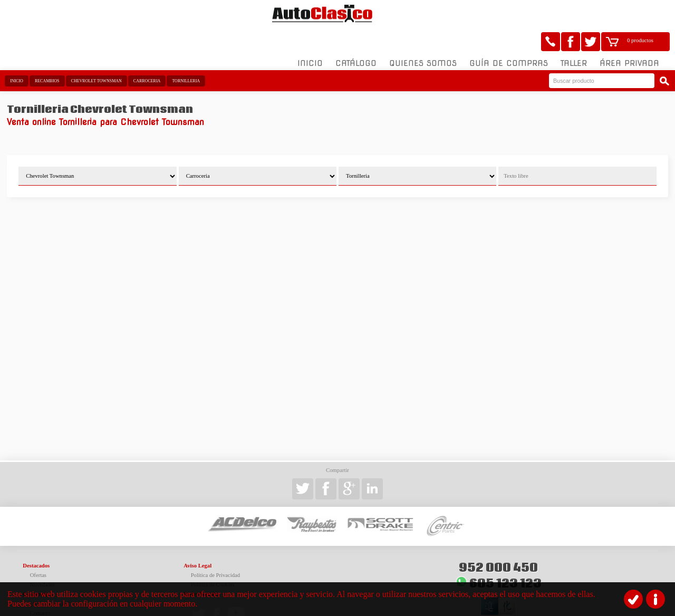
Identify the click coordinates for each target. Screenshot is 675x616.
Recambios (47, 54)
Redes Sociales (201, 567)
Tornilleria (186, 54)
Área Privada (629, 36)
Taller (574, 36)
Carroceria (147, 54)
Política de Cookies (213, 558)
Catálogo (356, 36)
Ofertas (38, 548)
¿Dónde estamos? (50, 577)
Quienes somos (423, 36)
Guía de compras (509, 36)
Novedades (42, 558)
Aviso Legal (197, 539)
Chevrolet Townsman (97, 54)
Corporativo (37, 567)
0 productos (640, 13)
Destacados (36, 539)
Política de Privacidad (216, 548)
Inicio (310, 36)
